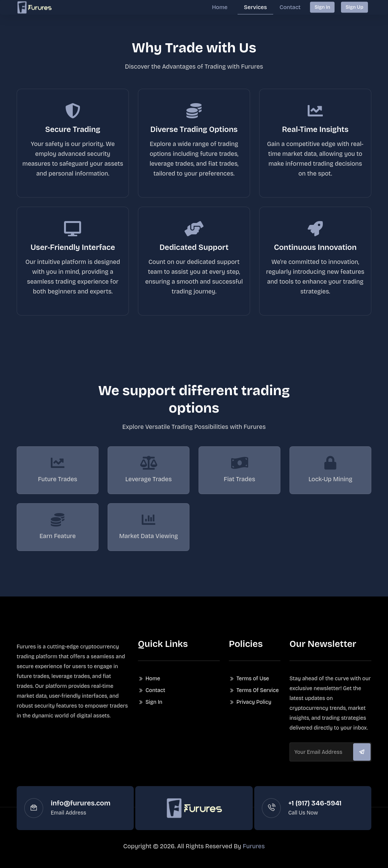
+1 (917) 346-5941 (315, 808)
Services (259, 7)
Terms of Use (253, 684)
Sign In (154, 707)
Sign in (322, 7)
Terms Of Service (258, 696)
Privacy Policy (254, 707)
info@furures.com (81, 808)
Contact (291, 7)
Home (225, 7)
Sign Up (354, 7)
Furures (254, 852)
